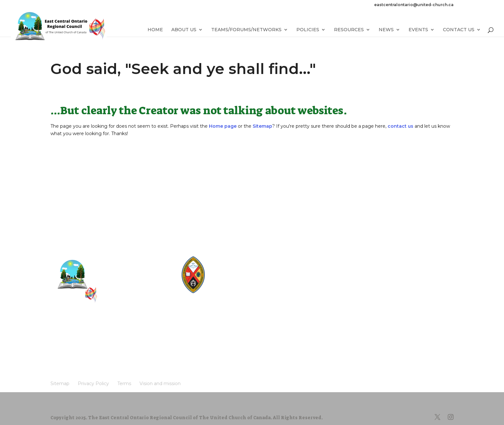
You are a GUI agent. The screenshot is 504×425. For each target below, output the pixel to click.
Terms (128, 334)
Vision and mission (76, 344)
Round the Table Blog (241, 270)
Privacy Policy (96, 334)
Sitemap (262, 126)
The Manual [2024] (238, 264)
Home (155, 30)
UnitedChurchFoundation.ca (247, 276)
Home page (223, 126)
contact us (401, 126)
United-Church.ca (237, 259)
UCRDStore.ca (233, 293)
